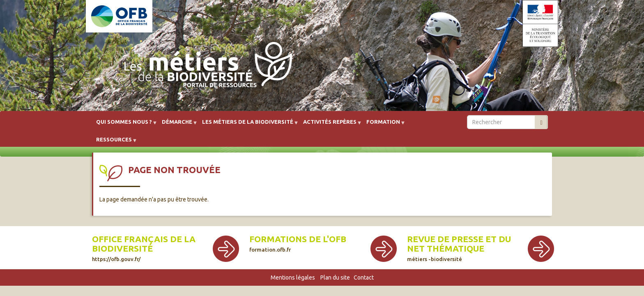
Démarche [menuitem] (177, 125)
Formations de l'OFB (298, 243)
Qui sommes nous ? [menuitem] (124, 125)
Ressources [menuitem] (114, 142)
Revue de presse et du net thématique (459, 248)
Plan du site (335, 277)
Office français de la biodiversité (144, 248)
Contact (364, 277)
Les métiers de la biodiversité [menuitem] (248, 125)
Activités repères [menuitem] (330, 125)
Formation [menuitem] (383, 125)
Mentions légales (293, 277)
